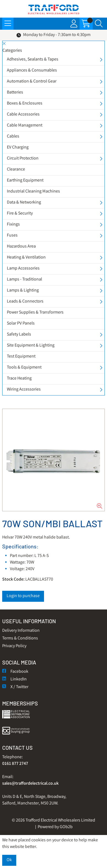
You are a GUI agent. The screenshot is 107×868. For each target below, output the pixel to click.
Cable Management (25, 126)
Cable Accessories (23, 115)
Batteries (15, 93)
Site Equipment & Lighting (31, 346)
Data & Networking (24, 203)
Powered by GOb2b (55, 827)
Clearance (16, 170)
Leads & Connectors (25, 302)
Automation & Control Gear (32, 82)
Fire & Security (20, 214)
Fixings (13, 225)
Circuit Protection (23, 159)
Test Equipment (21, 357)
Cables (13, 137)
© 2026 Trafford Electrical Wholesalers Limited (53, 821)
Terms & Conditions (20, 638)
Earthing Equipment (25, 181)
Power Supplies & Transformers (35, 313)
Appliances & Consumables (32, 71)
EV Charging (18, 148)
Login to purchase (23, 596)
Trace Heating (19, 379)
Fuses (12, 236)
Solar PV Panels (21, 324)
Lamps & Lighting (23, 291)
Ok (9, 860)
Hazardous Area (21, 247)
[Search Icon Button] (99, 24)
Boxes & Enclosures (25, 104)
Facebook (15, 672)
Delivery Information (21, 631)
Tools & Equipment (24, 368)
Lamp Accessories (23, 269)
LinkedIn (14, 679)
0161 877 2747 (15, 764)
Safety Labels (19, 335)
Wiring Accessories (24, 390)
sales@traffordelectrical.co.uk (30, 784)
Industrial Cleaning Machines (33, 192)
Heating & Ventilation (26, 258)
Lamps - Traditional (24, 280)
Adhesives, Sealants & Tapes (33, 60)
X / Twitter (15, 687)
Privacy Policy (14, 646)
